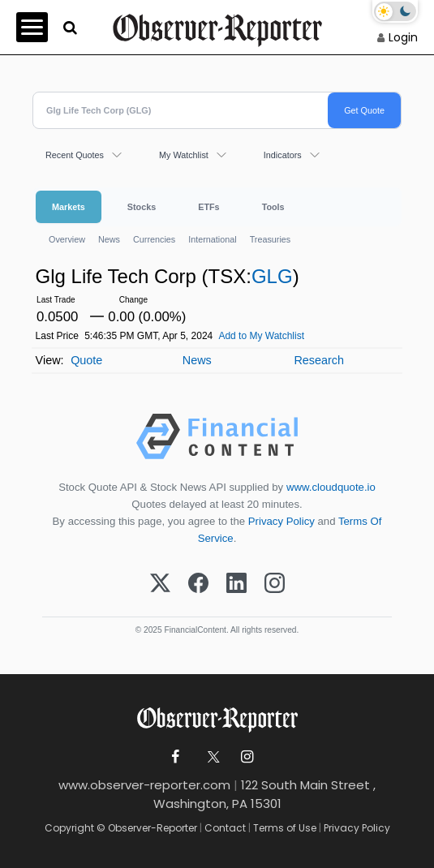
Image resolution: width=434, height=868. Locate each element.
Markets (69, 207)
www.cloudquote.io (331, 487)
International (212, 239)
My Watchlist (184, 155)
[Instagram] (275, 584)
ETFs (208, 207)
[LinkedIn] (236, 584)
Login (403, 37)
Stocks (142, 207)
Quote (86, 360)
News (109, 239)
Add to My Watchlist (261, 336)
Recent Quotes (75, 155)
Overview (67, 239)
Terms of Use (285, 828)
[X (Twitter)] (160, 584)
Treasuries (271, 239)
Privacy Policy (281, 521)
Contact (225, 828)
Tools (273, 207)
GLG (272, 276)
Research (319, 360)
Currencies (154, 239)
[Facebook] (198, 584)
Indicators (283, 155)
